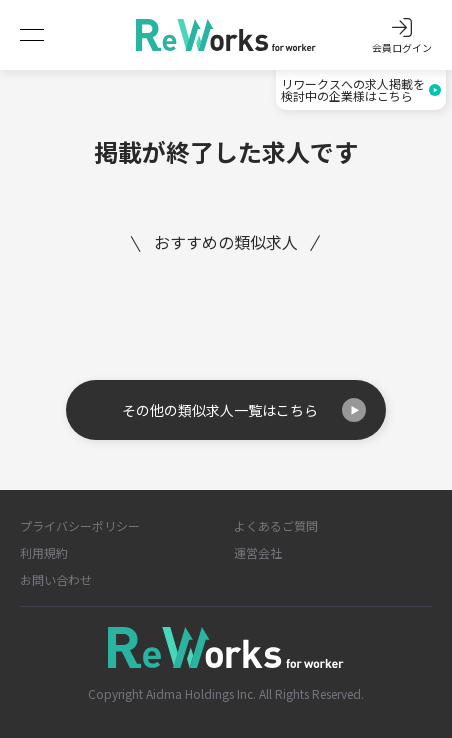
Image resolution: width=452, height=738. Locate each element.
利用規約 (44, 552)
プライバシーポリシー (80, 525)
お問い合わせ (56, 579)
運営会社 (258, 552)
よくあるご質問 (276, 525)
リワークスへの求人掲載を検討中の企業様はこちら (361, 89)
